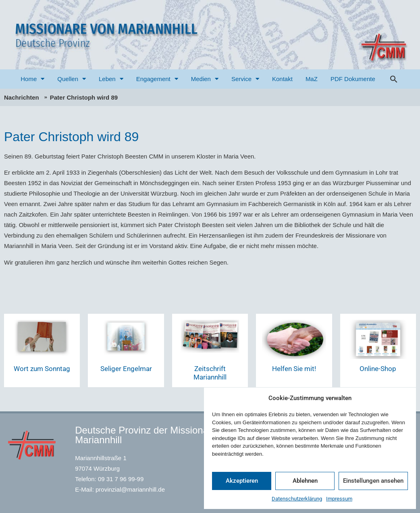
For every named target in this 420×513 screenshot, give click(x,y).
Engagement (157, 79)
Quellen (72, 79)
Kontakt (282, 79)
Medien (205, 79)
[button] (394, 79)
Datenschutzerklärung (297, 499)
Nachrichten (22, 97)
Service (245, 79)
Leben (111, 79)
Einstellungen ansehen (373, 481)
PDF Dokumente (353, 79)
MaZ (312, 79)
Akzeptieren (242, 481)
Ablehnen (305, 481)
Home (32, 79)
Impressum (339, 499)
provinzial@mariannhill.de (130, 489)
